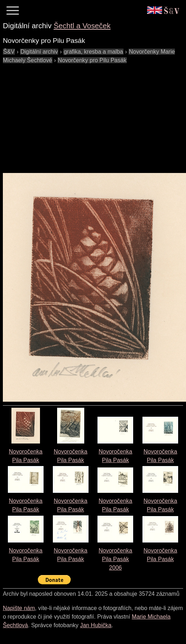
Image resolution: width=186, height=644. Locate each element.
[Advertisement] (91, 115)
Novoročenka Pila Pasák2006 (115, 559)
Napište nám (19, 608)
